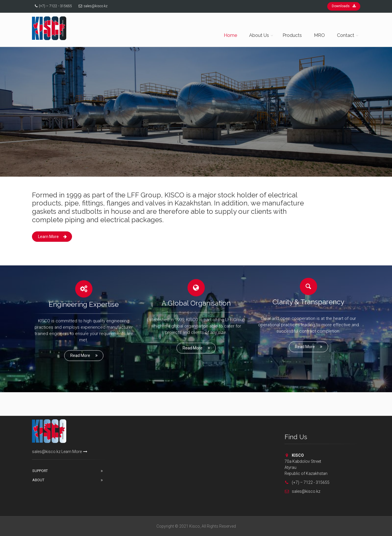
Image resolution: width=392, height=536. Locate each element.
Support (40, 471)
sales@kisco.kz (95, 6)
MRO (319, 35)
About (38, 480)
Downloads (344, 6)
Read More (84, 354)
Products (292, 35)
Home (230, 35)
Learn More (52, 237)
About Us (259, 35)
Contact (346, 35)
